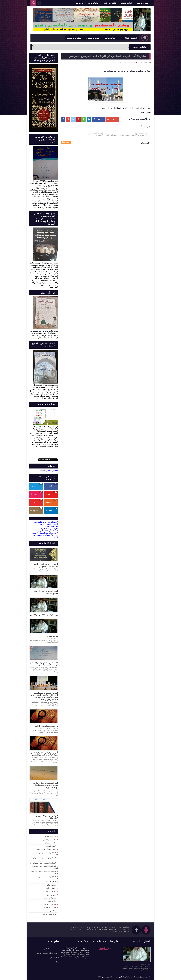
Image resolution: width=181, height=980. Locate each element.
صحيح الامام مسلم (50, 898)
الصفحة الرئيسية (142, 3)
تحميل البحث (145, 112)
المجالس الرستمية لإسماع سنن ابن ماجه (45, 859)
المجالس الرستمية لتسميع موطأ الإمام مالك (46, 817)
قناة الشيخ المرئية (50, 904)
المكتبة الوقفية (52, 958)
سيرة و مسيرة (93, 38)
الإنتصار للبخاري (130, 38)
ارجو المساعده (53, 526)
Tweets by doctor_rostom (49, 471)
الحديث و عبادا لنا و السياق (48, 531)
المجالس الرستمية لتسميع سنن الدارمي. (47, 878)
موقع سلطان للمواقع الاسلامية (47, 953)
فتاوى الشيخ (79, 3)
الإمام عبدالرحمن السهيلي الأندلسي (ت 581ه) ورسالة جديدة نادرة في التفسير (45, 535)
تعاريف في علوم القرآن (49, 529)
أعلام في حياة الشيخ (50, 840)
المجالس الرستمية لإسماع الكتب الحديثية (46, 854)
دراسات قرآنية (93, 3)
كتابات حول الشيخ (110, 3)
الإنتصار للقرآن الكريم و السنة (46, 849)
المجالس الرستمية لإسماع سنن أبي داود (43, 863)
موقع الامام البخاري (51, 949)
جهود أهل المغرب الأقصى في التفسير (44, 615)
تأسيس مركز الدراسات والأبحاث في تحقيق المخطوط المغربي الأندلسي (45, 754)
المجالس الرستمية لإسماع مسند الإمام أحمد (44, 872)
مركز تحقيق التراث (50, 914)
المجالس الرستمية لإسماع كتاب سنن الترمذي (45, 867)
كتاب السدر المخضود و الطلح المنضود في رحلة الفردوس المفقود (44, 664)
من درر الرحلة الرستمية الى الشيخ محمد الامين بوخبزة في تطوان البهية (75, 949)
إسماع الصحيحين (51, 836)
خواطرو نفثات (51, 885)
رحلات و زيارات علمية (49, 892)
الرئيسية (132, 62)
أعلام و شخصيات (51, 843)
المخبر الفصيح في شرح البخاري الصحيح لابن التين (46, 592)
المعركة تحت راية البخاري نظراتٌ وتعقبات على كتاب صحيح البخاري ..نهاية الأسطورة (46, 785)
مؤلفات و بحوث (74, 38)
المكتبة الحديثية (126, 3)
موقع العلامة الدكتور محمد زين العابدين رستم (117, 977)
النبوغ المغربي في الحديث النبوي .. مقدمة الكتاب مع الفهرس (45, 565)
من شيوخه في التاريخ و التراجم (46, 726)
